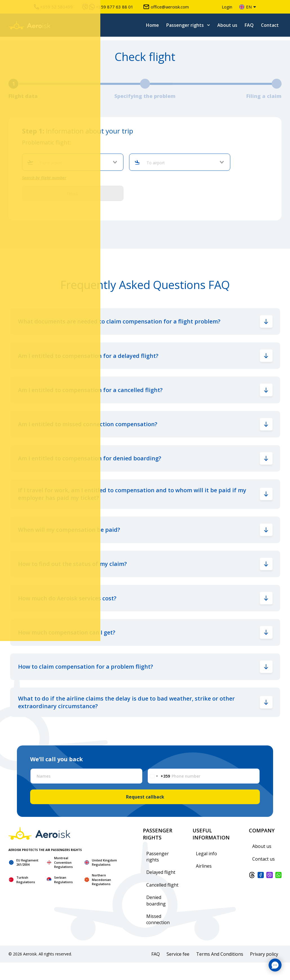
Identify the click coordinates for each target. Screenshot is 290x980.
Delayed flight (161, 890)
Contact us (264, 876)
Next (73, 194)
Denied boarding (156, 918)
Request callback (145, 814)
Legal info (206, 871)
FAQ (249, 25)
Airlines (204, 883)
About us (227, 25)
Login (227, 7)
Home (152, 25)
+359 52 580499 (53, 7)
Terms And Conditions (220, 971)
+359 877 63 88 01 (108, 7)
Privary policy (264, 971)
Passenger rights (185, 25)
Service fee (178, 971)
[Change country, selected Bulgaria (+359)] (159, 793)
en (245, 7)
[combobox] (75, 163)
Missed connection (158, 937)
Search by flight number (44, 178)
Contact (270, 25)
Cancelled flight (162, 902)
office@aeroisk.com (166, 7)
